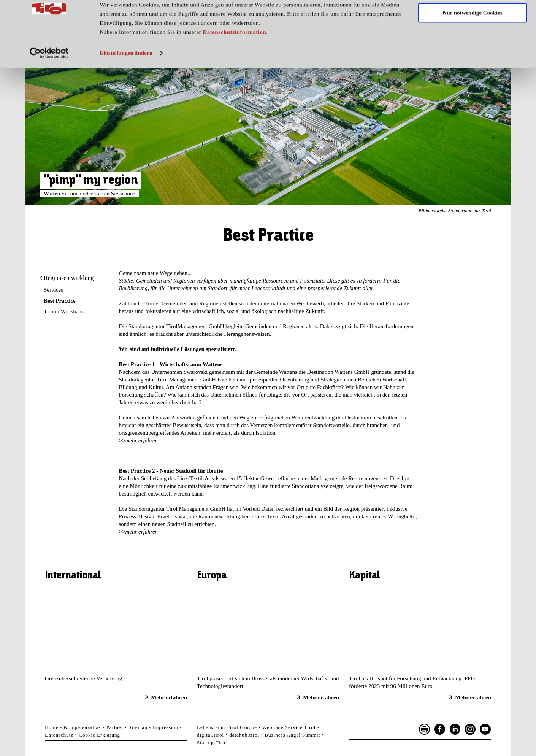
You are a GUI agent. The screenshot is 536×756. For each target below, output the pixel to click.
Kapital (364, 576)
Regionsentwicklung (69, 278)
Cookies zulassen (473, 19)
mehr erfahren (141, 440)
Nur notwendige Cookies (472, 41)
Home (52, 727)
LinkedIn (455, 729)
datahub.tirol (244, 735)
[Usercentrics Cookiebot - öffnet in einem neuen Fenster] (49, 81)
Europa (212, 576)
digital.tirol (210, 735)
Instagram (470, 729)
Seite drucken (425, 729)
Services (53, 290)
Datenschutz (59, 735)
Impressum (166, 727)
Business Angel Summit (292, 735)
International (73, 576)
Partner (115, 727)
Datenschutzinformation (234, 60)
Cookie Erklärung (99, 735)
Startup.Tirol (212, 742)
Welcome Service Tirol (289, 727)
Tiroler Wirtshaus (64, 311)
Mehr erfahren (169, 697)
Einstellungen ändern (126, 81)
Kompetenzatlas (82, 727)
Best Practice (60, 301)
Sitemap (138, 727)
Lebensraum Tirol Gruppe (227, 727)
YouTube (485, 729)
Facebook (440, 729)
